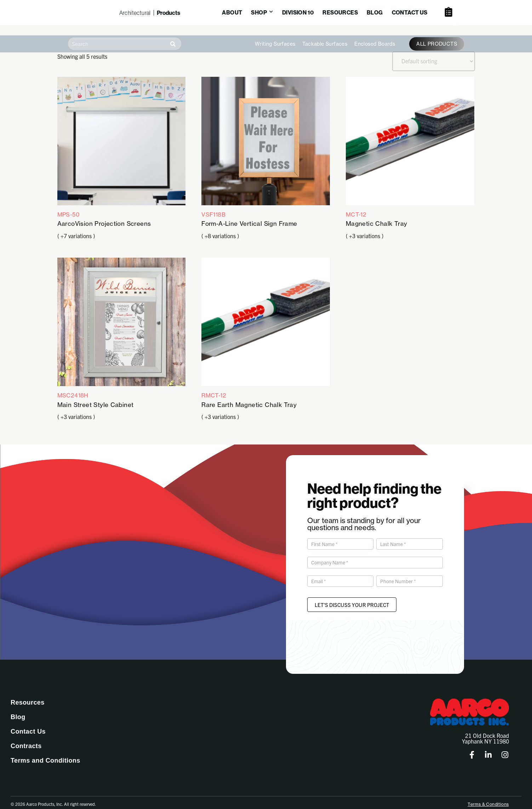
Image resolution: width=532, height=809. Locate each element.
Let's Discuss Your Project (352, 597)
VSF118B (266, 144)
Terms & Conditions (488, 796)
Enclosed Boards (375, 35)
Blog (18, 709)
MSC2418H (122, 325)
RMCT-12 (266, 325)
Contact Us (28, 724)
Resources (28, 695)
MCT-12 (410, 144)
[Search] (173, 35)
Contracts (26, 738)
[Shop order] (434, 52)
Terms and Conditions (45, 753)
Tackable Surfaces (325, 35)
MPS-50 (122, 144)
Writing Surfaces (275, 35)
